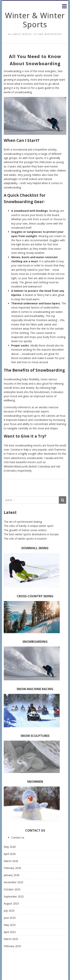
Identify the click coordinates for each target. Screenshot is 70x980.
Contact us (18, 837)
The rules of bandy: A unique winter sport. (29, 526)
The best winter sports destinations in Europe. (31, 534)
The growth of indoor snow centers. (25, 530)
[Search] (63, 500)
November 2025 (14, 882)
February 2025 (12, 946)
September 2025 (14, 896)
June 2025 (10, 918)
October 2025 (12, 889)
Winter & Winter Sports (35, 20)
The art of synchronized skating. (23, 522)
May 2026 (10, 847)
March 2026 (11, 861)
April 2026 (10, 854)
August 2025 (11, 903)
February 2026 (12, 868)
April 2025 (10, 932)
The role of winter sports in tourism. (25, 539)
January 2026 (12, 875)
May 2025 (10, 925)
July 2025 (9, 911)
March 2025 (11, 939)
